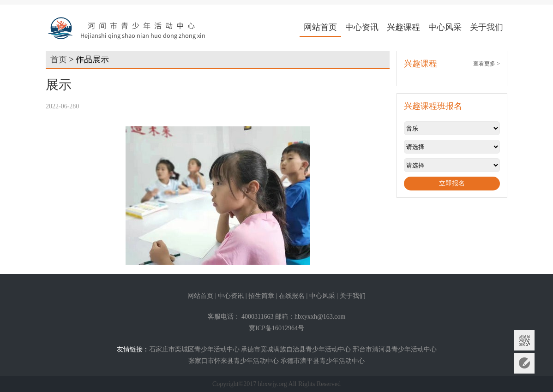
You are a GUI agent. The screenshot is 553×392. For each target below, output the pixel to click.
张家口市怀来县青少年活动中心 (234, 361)
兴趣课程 (403, 27)
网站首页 (320, 27)
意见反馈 (524, 363)
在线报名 (292, 296)
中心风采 (445, 27)
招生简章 (261, 296)
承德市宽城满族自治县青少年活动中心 (296, 349)
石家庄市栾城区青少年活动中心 (194, 349)
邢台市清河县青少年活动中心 (395, 349)
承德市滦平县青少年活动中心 (323, 361)
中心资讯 (362, 27)
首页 (59, 59)
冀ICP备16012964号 (276, 328)
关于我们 (487, 27)
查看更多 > (487, 64)
